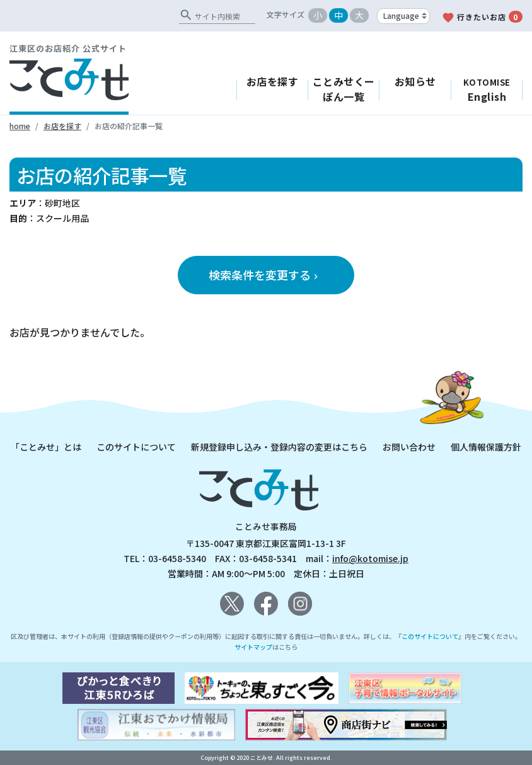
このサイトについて (136, 447)
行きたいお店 (482, 17)
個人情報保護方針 (486, 447)
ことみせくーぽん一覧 (344, 89)
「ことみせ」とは (46, 447)
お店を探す (273, 81)
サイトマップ (253, 647)
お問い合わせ (409, 447)
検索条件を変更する (265, 275)
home (20, 126)
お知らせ (415, 81)
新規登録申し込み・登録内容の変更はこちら (279, 447)
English (487, 90)
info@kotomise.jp (370, 558)
